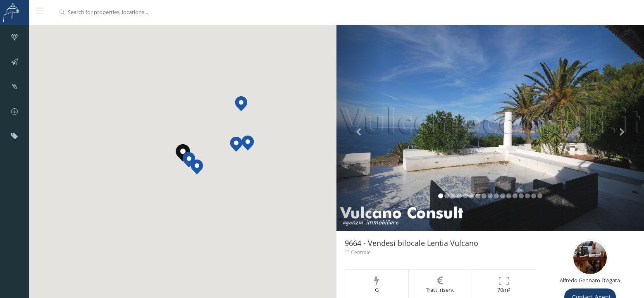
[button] (189, 160)
